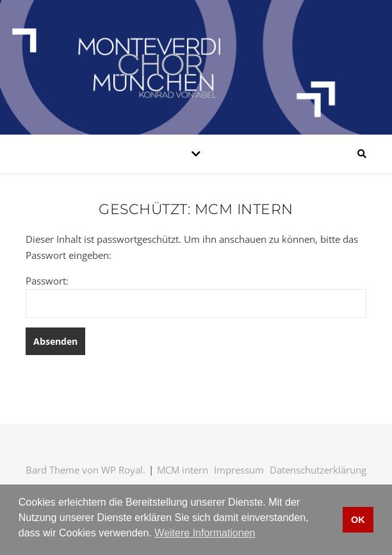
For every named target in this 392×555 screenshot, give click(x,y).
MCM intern (183, 470)
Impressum (239, 470)
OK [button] (358, 520)
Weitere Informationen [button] (205, 533)
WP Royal (122, 470)
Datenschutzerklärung (318, 470)
